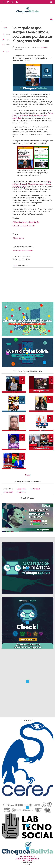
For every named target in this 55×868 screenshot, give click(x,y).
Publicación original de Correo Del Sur (26, 222)
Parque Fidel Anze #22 (28, 856)
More (27, 475)
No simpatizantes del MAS (23, 251)
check (6, 28)
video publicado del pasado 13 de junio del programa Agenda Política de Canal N (32, 184)
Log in (15, 266)
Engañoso (45, 47)
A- (4, 52)
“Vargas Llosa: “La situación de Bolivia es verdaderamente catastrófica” (33, 116)
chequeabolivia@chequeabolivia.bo (28, 858)
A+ (8, 52)
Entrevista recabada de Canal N (23, 226)
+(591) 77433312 (27, 860)
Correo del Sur (19, 238)
